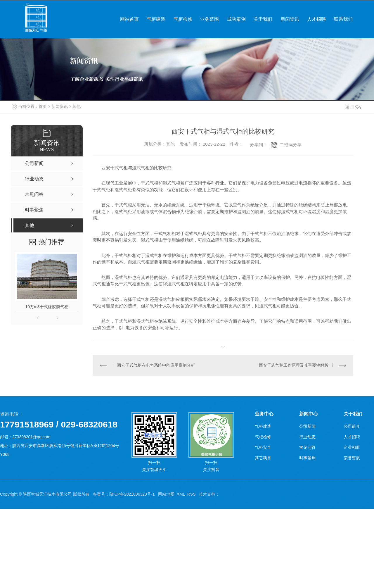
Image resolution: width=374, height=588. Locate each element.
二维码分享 (291, 145)
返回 (353, 107)
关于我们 (263, 19)
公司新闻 (307, 426)
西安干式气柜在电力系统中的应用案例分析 (156, 365)
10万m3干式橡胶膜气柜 (47, 307)
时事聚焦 (307, 458)
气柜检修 (183, 19)
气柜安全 (263, 447)
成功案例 (236, 19)
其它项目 (263, 458)
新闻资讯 (290, 19)
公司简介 (352, 426)
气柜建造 (156, 19)
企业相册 (352, 447)
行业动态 (307, 437)
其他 (77, 106)
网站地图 (166, 494)
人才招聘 (316, 19)
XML (181, 494)
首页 (43, 106)
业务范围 (209, 19)
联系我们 (343, 19)
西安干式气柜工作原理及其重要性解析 (294, 365)
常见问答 (307, 447)
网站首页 (129, 19)
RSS (192, 494)
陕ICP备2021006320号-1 (132, 494)
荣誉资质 (352, 458)
